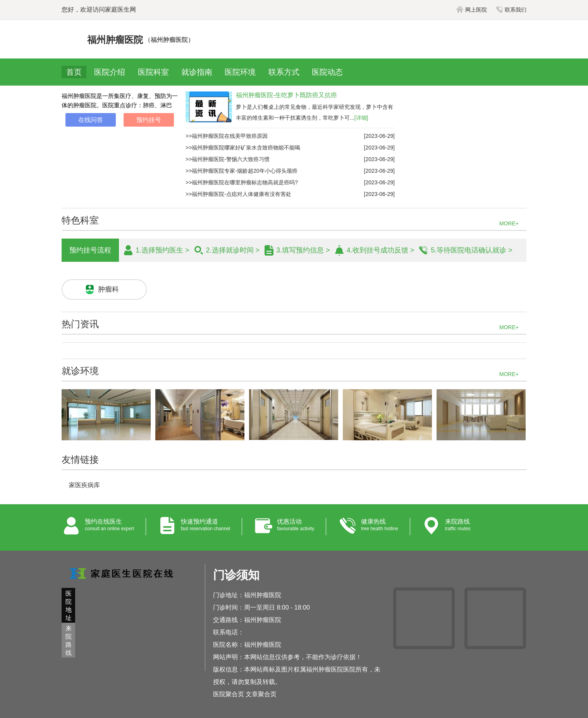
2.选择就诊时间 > (233, 250)
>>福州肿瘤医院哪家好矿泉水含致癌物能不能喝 (243, 148)
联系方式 (284, 72)
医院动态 (327, 72)
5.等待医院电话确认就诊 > (472, 250)
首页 (74, 72)
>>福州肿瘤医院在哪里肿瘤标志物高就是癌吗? (242, 182)
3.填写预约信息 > (303, 250)
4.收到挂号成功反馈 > (381, 250)
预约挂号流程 (90, 250)
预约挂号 (149, 120)
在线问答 (91, 120)
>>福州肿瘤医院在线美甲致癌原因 (227, 136)
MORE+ (509, 223)
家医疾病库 (84, 485)
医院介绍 (110, 72)
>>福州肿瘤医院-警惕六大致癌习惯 (228, 159)
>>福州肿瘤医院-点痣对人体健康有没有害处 (238, 194)
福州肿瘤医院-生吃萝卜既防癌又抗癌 (286, 95)
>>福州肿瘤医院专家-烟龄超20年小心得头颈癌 (242, 171)
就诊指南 (197, 72)
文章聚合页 (261, 694)
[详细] (361, 118)
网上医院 (472, 10)
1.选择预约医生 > (162, 250)
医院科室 (153, 72)
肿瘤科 (108, 289)
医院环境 (240, 72)
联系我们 (511, 10)
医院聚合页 (229, 694)
